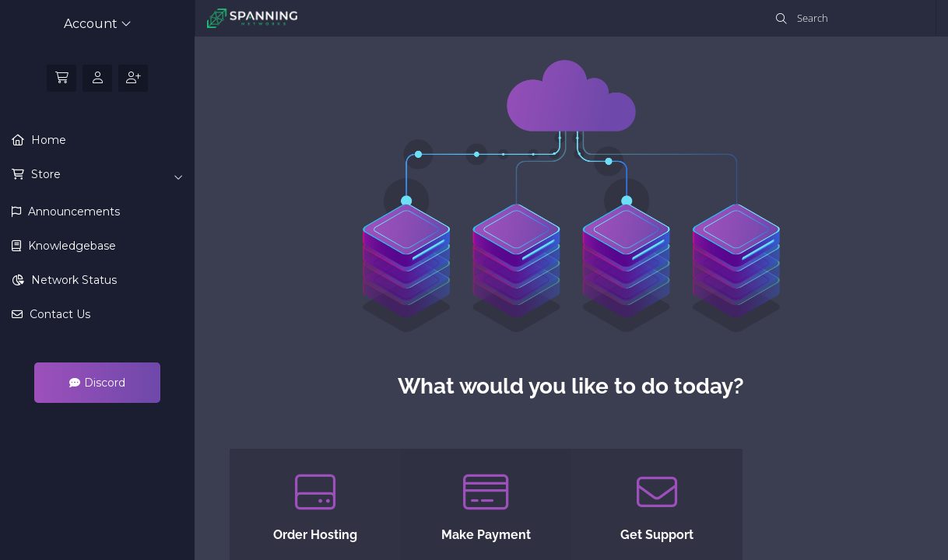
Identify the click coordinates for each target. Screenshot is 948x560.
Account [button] (98, 24)
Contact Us (58, 314)
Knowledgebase (70, 246)
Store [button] (105, 175)
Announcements (72, 212)
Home (47, 140)
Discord (97, 383)
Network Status (72, 280)
